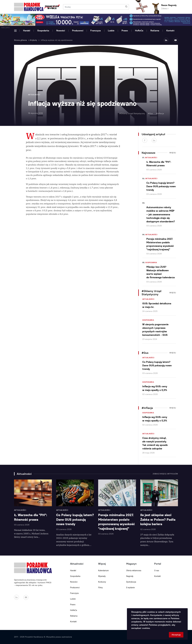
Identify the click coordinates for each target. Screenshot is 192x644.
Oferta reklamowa (134, 571)
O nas (157, 571)
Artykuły (33, 40)
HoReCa (139, 31)
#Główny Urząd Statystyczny (132, 114)
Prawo (125, 31)
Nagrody (130, 576)
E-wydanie (130, 588)
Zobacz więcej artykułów (165, 474)
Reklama (155, 31)
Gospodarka (43, 31)
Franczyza (96, 31)
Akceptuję (176, 635)
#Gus (150, 114)
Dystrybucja (131, 582)
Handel (27, 31)
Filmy (100, 588)
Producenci (78, 31)
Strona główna (20, 40)
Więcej (173, 153)
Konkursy (102, 582)
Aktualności (151, 158)
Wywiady (102, 576)
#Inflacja (160, 114)
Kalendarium (103, 571)
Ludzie (111, 31)
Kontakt (170, 31)
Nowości (61, 31)
